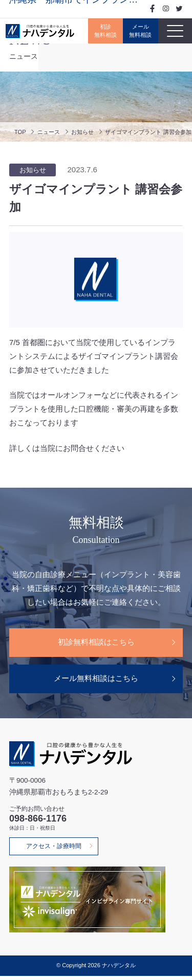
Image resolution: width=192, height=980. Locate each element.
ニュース (50, 132)
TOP (20, 132)
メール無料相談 (138, 31)
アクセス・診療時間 (57, 850)
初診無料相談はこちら (96, 643)
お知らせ (86, 132)
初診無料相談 (100, 31)
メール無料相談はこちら (96, 681)
